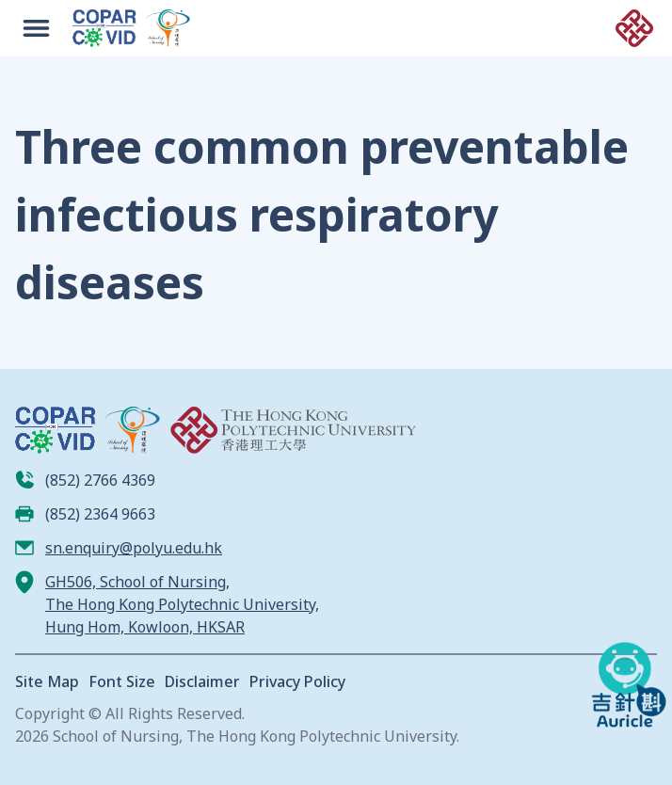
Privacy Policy (297, 681)
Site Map (47, 681)
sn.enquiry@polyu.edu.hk (134, 548)
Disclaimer (202, 681)
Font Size (122, 681)
